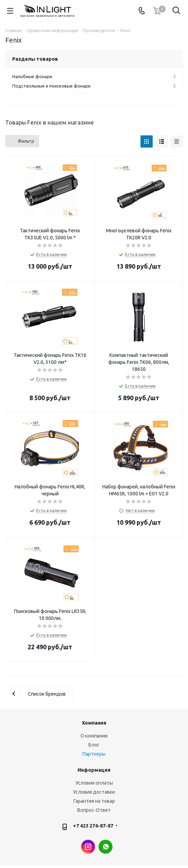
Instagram (88, 847)
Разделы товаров (35, 59)
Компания (94, 723)
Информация (94, 770)
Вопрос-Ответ (94, 810)
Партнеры (94, 754)
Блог (94, 745)
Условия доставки (94, 792)
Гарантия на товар (94, 801)
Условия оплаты (94, 783)
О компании (94, 736)
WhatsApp (106, 847)
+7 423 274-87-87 (93, 826)
